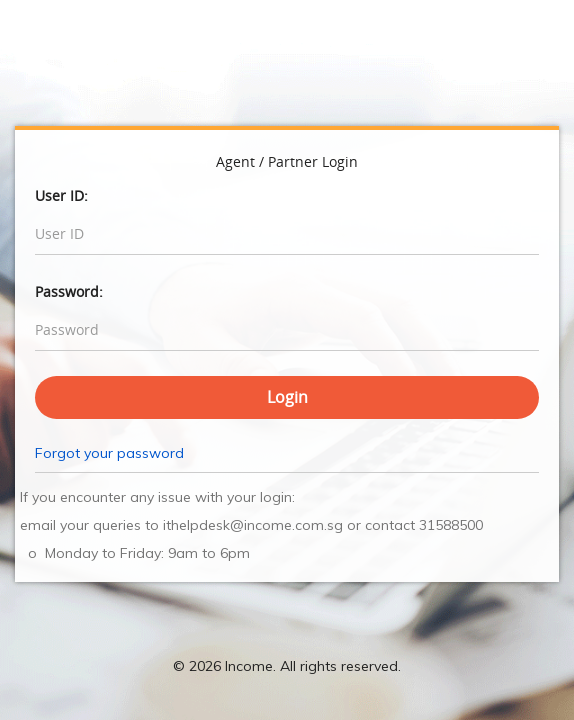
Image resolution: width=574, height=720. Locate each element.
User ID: (61, 195)
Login (287, 397)
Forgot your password (109, 453)
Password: (69, 291)
